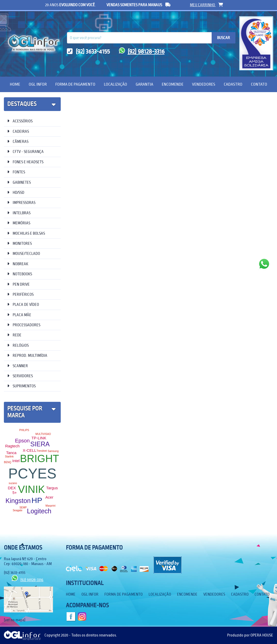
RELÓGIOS (18, 345)
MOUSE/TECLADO (24, 253)
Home (15, 84)
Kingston (18, 501)
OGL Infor (38, 84)
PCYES (32, 473)
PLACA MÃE (19, 315)
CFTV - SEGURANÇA (25, 151)
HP (37, 500)
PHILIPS (24, 430)
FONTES (16, 172)
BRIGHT (39, 458)
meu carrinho (206, 5)
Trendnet (42, 451)
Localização (116, 84)
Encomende (173, 84)
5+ (15, 493)
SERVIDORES (20, 376)
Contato (259, 84)
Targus (52, 488)
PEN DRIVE (18, 284)
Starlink (9, 457)
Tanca (11, 453)
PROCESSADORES (24, 325)
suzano (13, 483)
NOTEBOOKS (20, 274)
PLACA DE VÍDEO (23, 304)
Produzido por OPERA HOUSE (250, 635)
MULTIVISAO (43, 434)
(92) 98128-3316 (142, 52)
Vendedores (204, 84)
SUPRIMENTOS (21, 386)
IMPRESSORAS (21, 202)
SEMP (23, 508)
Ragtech (12, 446)
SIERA (40, 444)
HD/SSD (16, 192)
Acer (49, 497)
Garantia (144, 84)
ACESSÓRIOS (20, 121)
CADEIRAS (18, 131)
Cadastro (233, 84)
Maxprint (50, 506)
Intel (16, 461)
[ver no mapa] (15, 620)
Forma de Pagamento (75, 84)
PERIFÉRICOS (20, 294)
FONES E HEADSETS (25, 162)
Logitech (39, 511)
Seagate (17, 510)
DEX (12, 488)
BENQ (7, 462)
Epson (22, 441)
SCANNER (18, 366)
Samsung (53, 451)
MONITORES (20, 243)
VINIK (32, 489)
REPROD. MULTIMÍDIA (27, 355)
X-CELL (30, 450)
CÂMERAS (18, 141)
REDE (14, 335)
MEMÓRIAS (19, 223)
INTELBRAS (19, 213)
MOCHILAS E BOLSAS (26, 233)
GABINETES (19, 182)
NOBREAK (18, 264)
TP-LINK (39, 438)
